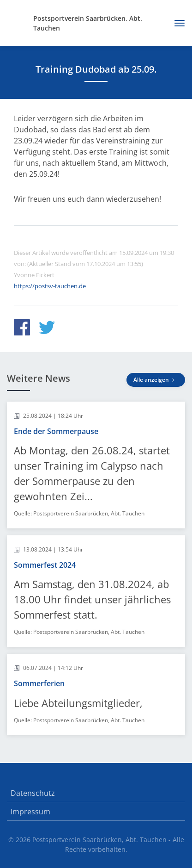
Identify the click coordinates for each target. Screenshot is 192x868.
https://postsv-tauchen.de (50, 286)
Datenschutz (33, 793)
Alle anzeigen (156, 380)
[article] (96, 465)
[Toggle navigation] (176, 23)
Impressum (30, 812)
